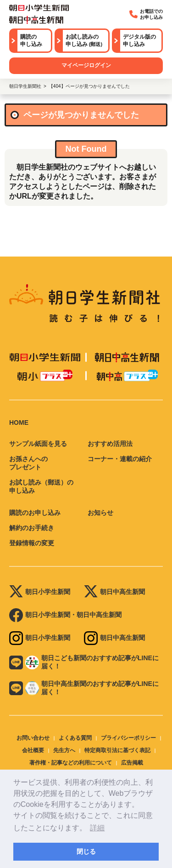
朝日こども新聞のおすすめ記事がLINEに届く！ (84, 662)
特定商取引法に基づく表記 (117, 750)
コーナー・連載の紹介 (120, 459)
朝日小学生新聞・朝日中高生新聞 (65, 615)
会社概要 (33, 750)
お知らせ (100, 513)
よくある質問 (75, 738)
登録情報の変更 (32, 543)
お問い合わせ (33, 738)
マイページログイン (86, 65)
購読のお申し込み (35, 513)
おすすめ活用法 (110, 444)
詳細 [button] (97, 828)
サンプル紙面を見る (38, 444)
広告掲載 (132, 763)
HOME (19, 423)
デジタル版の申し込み (139, 40)
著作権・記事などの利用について (71, 763)
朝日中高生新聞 (114, 592)
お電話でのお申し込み (146, 14)
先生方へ (64, 750)
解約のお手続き (32, 528)
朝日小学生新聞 (40, 592)
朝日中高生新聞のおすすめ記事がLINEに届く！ (84, 688)
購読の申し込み (31, 40)
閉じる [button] (86, 851)
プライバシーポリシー (128, 738)
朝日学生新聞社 (25, 86)
